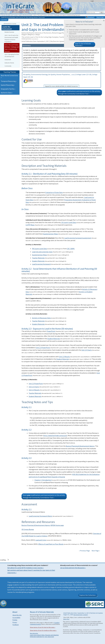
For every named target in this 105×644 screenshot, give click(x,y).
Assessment (8, 60)
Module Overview (9, 32)
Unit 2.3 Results (64, 357)
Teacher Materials (38, 258)
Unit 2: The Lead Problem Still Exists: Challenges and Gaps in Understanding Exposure (12, 48)
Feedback (16, 625)
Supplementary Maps (51, 234)
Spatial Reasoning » (8, 85)
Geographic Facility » (8, 89)
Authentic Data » (7, 93)
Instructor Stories (9, 63)
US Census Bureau (28, 529)
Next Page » (96, 551)
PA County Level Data (40, 249)
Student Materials (38, 261)
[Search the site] (93, 13)
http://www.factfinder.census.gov (55, 436)
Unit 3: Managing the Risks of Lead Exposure (12, 55)
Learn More (4, 20)
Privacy (15, 622)
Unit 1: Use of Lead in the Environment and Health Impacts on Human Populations (11, 38)
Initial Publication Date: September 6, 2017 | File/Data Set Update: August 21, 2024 (56, 41)
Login (92, 1)
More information (34, 633)
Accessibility (16, 618)
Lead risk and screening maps (42, 252)
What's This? (66, 619)
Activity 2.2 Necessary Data (41, 318)
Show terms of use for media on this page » (43, 630)
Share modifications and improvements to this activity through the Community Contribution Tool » (79, 92)
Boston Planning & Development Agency (80, 446)
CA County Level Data (69, 222)
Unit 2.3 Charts (87, 350)
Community (8, 66)
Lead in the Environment (25, 15)
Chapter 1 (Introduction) (43, 480)
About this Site (17, 615)
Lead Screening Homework (41, 264)
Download (90, 17)
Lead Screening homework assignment (78, 238)
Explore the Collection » (88, 595)
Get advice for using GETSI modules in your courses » (26, 568)
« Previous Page (84, 551)
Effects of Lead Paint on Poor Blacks (51, 544)
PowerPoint (51, 331)
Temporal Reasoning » (9, 81)
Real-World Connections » (9, 76)
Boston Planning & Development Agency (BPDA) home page (43, 525)
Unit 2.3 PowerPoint (43, 348)
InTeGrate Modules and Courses (9, 15)
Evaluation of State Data (54, 192)
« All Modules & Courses (10, 24)
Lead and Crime (41, 540)
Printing (15, 620)
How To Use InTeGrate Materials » (83, 44)
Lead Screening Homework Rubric (40, 516)
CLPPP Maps (30, 225)
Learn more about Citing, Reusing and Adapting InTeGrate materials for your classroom (44, 636)
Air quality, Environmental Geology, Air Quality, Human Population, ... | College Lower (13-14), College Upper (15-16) (61, 80)
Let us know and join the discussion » (73, 568)
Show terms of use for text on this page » (43, 627)
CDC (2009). (71, 249)
